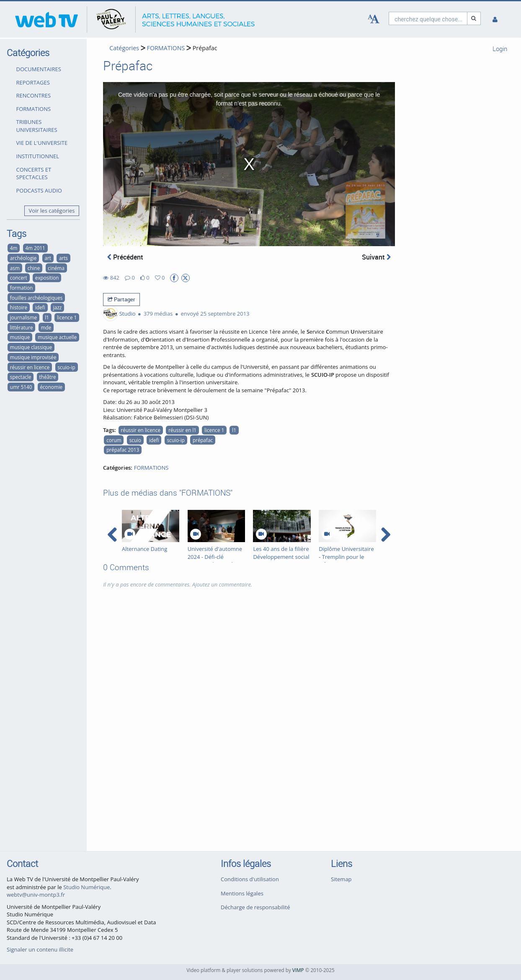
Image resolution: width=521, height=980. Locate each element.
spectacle (21, 377)
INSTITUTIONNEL (38, 156)
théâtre (48, 377)
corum (114, 440)
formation (21, 288)
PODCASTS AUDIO (39, 190)
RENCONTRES (34, 95)
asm (15, 268)
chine (34, 268)
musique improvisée (33, 357)
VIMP (298, 970)
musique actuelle (57, 337)
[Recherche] (474, 18)
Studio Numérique (86, 887)
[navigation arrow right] (386, 535)
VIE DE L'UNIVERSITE (42, 143)
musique (20, 337)
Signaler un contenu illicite (40, 949)
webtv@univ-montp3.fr (36, 895)
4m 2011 (35, 248)
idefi (40, 307)
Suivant (376, 257)
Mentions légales (242, 893)
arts (63, 258)
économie (51, 387)
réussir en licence (30, 367)
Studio (128, 314)
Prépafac (205, 48)
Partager (121, 299)
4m (14, 248)
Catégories (124, 48)
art (48, 258)
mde (46, 327)
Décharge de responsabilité (255, 907)
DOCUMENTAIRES (39, 69)
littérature (22, 327)
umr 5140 (21, 387)
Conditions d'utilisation (250, 879)
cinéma (56, 268)
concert (19, 278)
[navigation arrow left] (112, 535)
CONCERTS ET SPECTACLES (34, 174)
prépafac (203, 440)
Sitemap (341, 879)
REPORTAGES (33, 82)
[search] (428, 18)
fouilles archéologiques (36, 298)
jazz (57, 307)
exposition (47, 278)
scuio (135, 440)
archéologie (23, 258)
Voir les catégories (52, 211)
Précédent (125, 257)
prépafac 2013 (123, 450)
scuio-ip (67, 367)
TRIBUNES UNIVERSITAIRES (37, 126)
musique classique (31, 347)
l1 (47, 317)
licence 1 (67, 317)
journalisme (23, 317)
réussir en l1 (182, 430)
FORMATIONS (34, 109)
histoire (19, 307)
